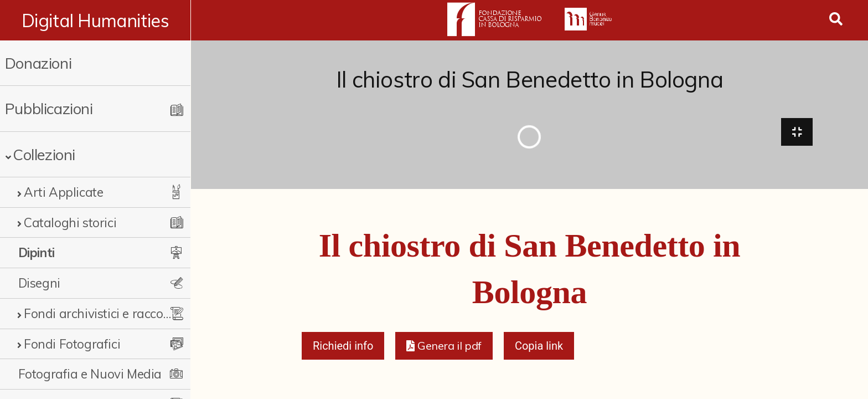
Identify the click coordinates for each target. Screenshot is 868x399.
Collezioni (44, 154)
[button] (444, 347)
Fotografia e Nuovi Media (90, 374)
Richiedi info (343, 347)
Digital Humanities (95, 21)
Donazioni (38, 63)
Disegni (39, 283)
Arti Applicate (63, 192)
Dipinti (37, 252)
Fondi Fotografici (72, 344)
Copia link (539, 347)
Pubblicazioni (49, 108)
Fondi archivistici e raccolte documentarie (98, 313)
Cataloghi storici (70, 222)
